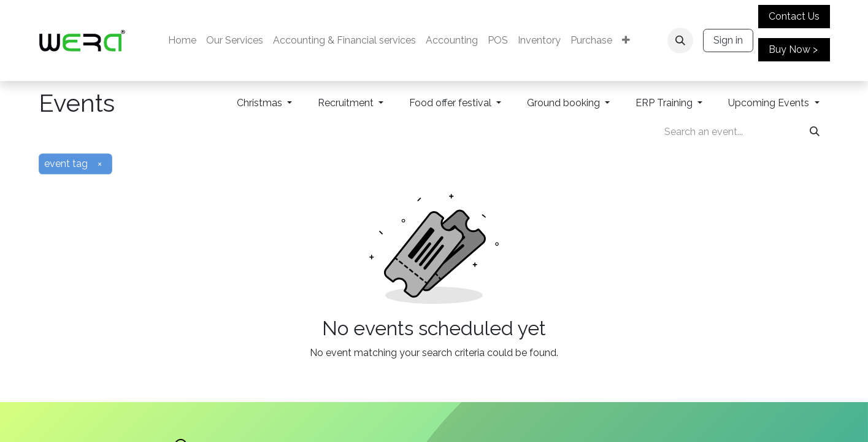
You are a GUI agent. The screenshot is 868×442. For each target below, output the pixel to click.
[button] (680, 41)
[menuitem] (182, 41)
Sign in (728, 40)
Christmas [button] (261, 103)
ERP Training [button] (665, 103)
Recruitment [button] (347, 103)
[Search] (815, 132)
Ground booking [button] (565, 103)
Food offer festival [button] (451, 103)
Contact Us (794, 16)
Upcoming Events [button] (770, 103)
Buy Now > (793, 49)
